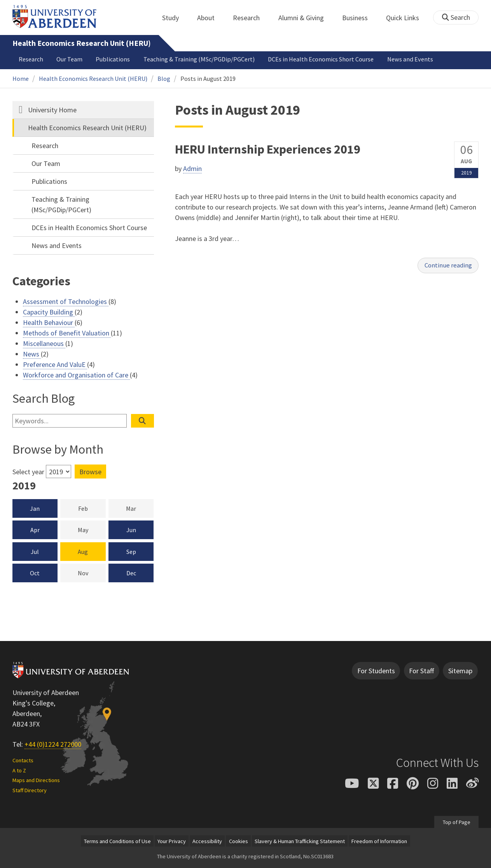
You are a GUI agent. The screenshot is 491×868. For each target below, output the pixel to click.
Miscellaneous (44, 343)
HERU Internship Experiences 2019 (268, 149)
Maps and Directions (36, 780)
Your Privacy (172, 841)
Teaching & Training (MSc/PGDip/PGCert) (199, 59)
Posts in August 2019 (208, 79)
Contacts (23, 760)
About (210, 18)
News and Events (410, 59)
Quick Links (407, 18)
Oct (35, 573)
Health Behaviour (49, 322)
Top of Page (456, 822)
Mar (140, 508)
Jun (131, 530)
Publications (113, 59)
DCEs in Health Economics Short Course (321, 59)
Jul (35, 552)
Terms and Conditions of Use (117, 841)
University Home (52, 110)
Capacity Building (49, 312)
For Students (376, 671)
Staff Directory (30, 790)
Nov (92, 573)
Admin (192, 169)
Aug (83, 552)
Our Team (69, 59)
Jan (35, 508)
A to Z (19, 770)
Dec (131, 573)
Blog (164, 79)
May (92, 529)
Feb (92, 508)
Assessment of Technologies (66, 301)
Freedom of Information (379, 841)
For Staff (421, 671)
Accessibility (207, 841)
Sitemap (460, 671)
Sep (131, 552)
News (32, 354)
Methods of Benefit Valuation (67, 333)
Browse (90, 472)
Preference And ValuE (55, 364)
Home (21, 79)
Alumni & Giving (305, 18)
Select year (28, 472)
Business (359, 18)
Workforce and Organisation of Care (76, 375)
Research (251, 18)
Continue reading (446, 266)
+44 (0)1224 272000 (53, 744)
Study (175, 18)
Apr (35, 530)
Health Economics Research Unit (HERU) (82, 43)
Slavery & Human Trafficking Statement (300, 841)
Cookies (239, 841)
